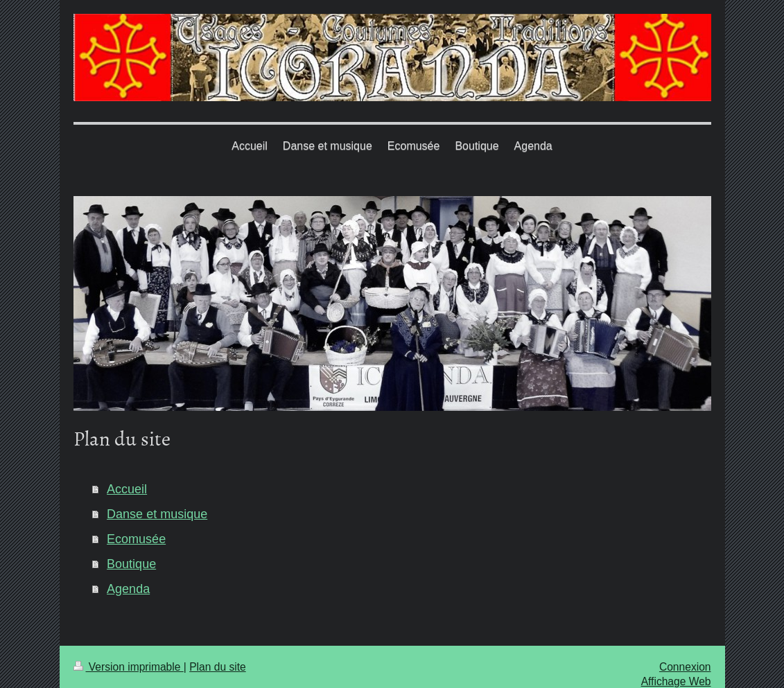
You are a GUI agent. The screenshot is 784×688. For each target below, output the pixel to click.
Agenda (128, 589)
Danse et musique (157, 514)
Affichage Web (676, 681)
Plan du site (218, 667)
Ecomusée (136, 539)
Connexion (685, 667)
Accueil (127, 489)
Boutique (131, 564)
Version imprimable (129, 667)
